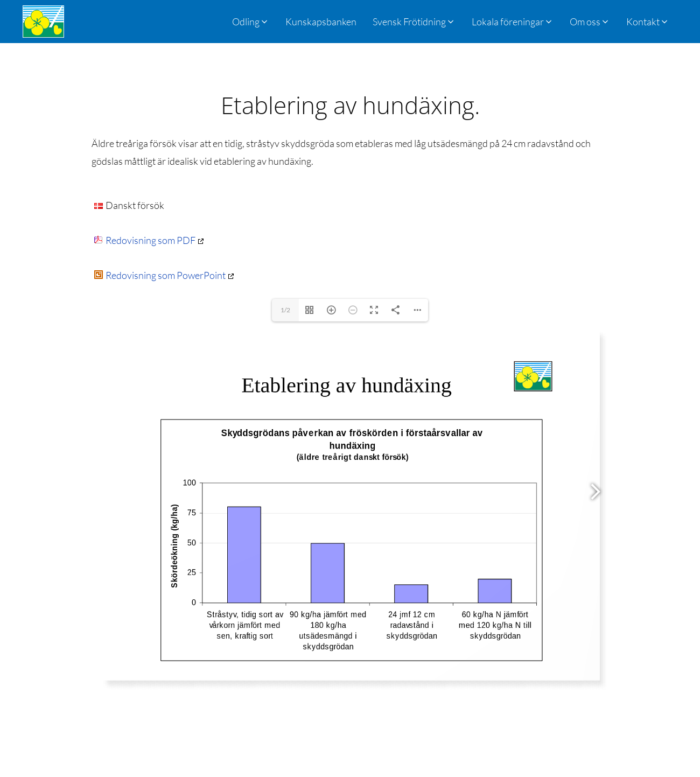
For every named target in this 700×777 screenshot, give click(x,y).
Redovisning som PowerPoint (160, 275)
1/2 (285, 310)
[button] (414, 22)
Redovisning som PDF (145, 240)
